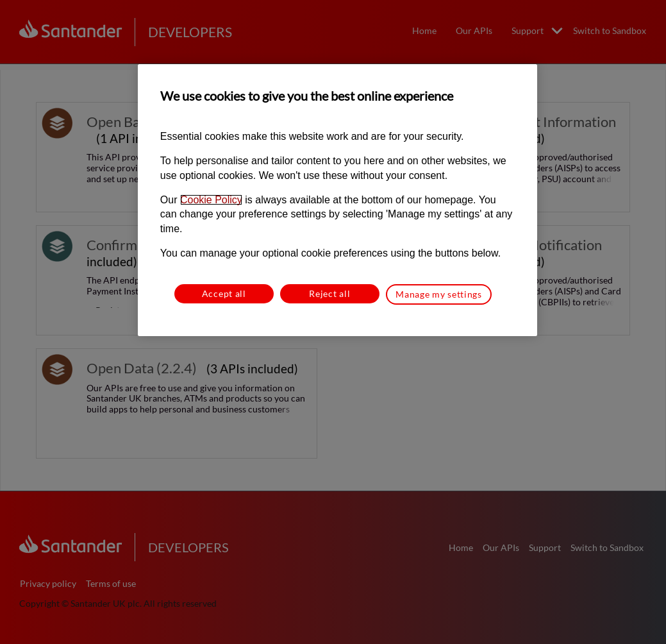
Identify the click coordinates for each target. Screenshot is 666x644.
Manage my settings (439, 294)
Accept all (224, 293)
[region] (337, 200)
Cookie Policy (211, 200)
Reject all (329, 293)
